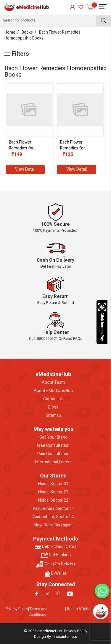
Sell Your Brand (53, 437)
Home (10, 32)
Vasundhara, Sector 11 (53, 509)
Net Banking (56, 555)
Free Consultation (53, 446)
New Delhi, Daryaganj (53, 525)
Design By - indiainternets (55, 636)
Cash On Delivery (56, 564)
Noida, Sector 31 (53, 484)
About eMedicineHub (53, 391)
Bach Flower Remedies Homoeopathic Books (42, 35)
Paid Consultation (53, 454)
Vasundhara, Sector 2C (53, 517)
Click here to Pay (102, 322)
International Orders (53, 462)
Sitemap (53, 416)
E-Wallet (55, 574)
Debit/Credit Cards (55, 547)
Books (27, 32)
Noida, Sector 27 (53, 492)
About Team (53, 383)
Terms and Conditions (38, 612)
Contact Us (53, 399)
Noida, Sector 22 (53, 500)
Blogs (53, 407)
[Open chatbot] (101, 612)
